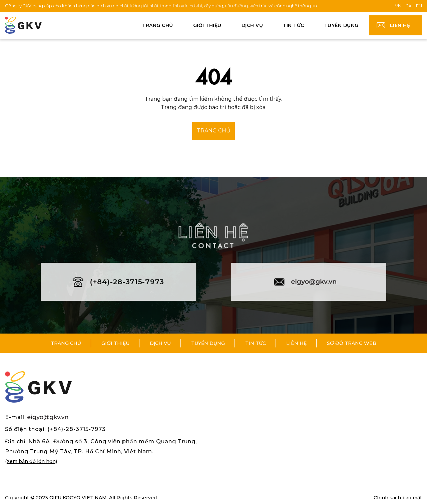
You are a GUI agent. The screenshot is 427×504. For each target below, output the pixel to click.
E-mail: (37, 417)
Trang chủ (158, 25)
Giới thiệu (207, 25)
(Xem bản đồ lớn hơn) (31, 461)
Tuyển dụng (341, 25)
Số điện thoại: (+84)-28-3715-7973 (55, 429)
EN (419, 6)
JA (409, 6)
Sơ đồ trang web (352, 343)
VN (398, 6)
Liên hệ (400, 25)
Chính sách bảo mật (398, 498)
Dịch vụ (252, 25)
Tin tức (294, 25)
